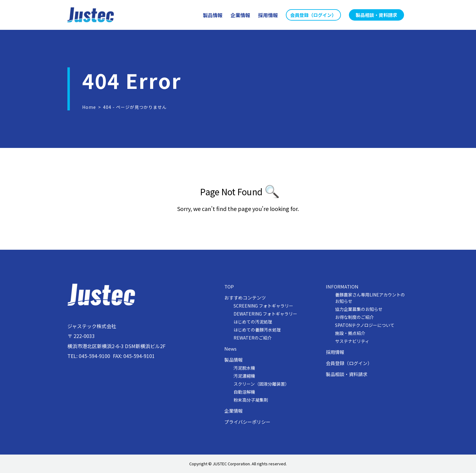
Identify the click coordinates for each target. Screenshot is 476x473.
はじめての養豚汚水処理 (257, 330)
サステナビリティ (352, 341)
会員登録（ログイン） (349, 363)
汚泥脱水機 (244, 368)
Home (89, 107)
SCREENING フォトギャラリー (263, 306)
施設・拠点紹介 (350, 333)
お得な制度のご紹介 (354, 317)
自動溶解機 (244, 392)
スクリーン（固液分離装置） (261, 384)
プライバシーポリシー (247, 422)
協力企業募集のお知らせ (359, 309)
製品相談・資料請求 (347, 374)
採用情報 (335, 352)
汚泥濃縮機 (244, 376)
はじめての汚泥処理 (253, 322)
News (230, 349)
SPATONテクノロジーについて (365, 325)
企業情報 (234, 411)
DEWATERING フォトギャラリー (265, 314)
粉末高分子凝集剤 (251, 400)
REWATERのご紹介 (253, 338)
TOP (229, 287)
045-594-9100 (94, 356)
